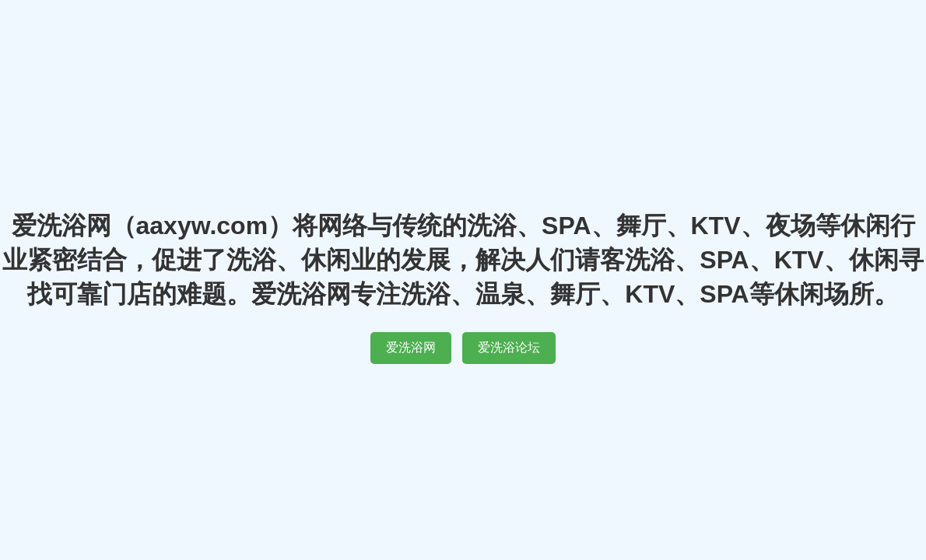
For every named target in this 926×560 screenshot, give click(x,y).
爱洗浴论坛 (509, 347)
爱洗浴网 (411, 347)
